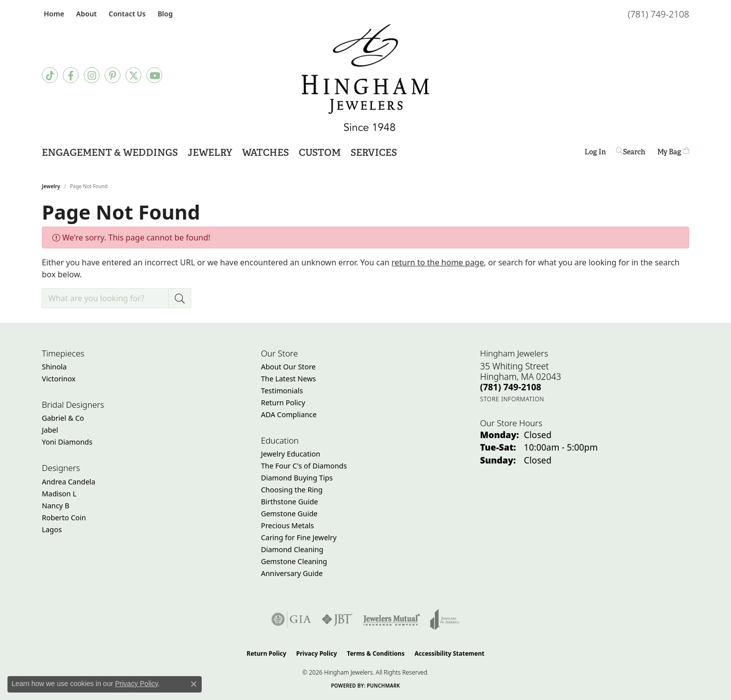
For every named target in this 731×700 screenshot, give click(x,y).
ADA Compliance (289, 414)
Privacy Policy (317, 653)
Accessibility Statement (449, 653)
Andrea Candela (68, 482)
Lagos (52, 529)
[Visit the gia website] (291, 619)
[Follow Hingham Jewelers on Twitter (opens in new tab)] (133, 75)
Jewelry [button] (210, 153)
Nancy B (56, 506)
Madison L (59, 494)
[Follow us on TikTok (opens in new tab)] (50, 75)
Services (374, 153)
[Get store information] (512, 399)
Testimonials (282, 391)
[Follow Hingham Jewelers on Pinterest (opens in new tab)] (113, 75)
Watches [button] (265, 153)
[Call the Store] (511, 387)
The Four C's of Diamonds (304, 466)
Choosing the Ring (292, 490)
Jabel (50, 430)
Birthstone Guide (290, 502)
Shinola (54, 367)
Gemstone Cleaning (294, 561)
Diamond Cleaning (292, 549)
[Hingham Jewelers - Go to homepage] (365, 78)
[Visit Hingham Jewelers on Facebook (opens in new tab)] (71, 75)
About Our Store (288, 367)
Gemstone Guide (289, 514)
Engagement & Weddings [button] (110, 153)
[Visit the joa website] (445, 619)
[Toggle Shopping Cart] (673, 152)
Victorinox (59, 379)
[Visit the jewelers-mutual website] (392, 619)
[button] (85, 14)
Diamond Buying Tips (297, 478)
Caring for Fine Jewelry (299, 537)
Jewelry (51, 186)
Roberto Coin (64, 518)
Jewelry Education (291, 454)
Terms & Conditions (376, 653)
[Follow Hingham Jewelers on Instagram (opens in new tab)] (92, 75)
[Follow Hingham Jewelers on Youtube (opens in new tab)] (154, 75)
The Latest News (288, 379)
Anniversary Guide (292, 573)
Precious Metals (287, 525)
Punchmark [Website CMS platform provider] (384, 686)
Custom (320, 153)
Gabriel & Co (63, 418)
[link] (53, 14)
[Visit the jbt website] (337, 619)
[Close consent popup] (194, 684)
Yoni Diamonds (67, 442)
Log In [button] (595, 154)
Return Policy (283, 403)
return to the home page (438, 262)
